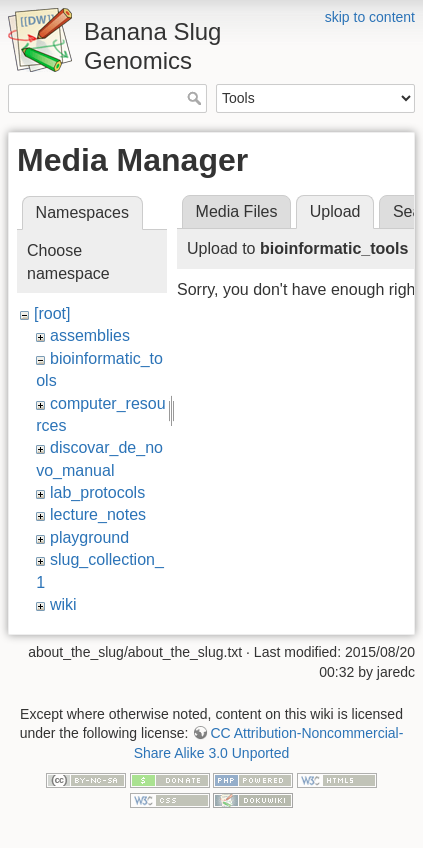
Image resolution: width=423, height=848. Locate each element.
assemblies (90, 335)
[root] (52, 313)
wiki (63, 604)
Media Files (237, 211)
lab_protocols (97, 492)
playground (89, 537)
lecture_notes (98, 514)
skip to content (370, 17)
